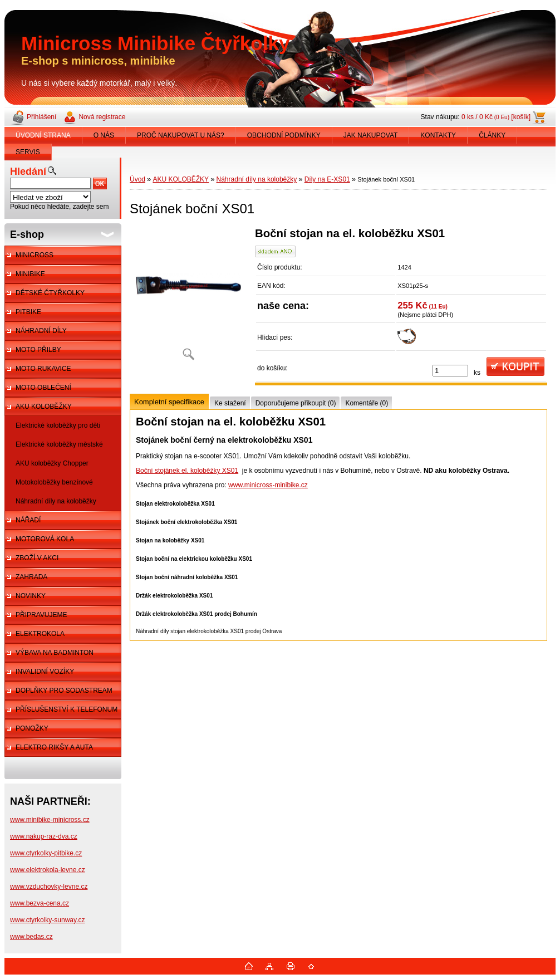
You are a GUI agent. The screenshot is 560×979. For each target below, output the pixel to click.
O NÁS (104, 135)
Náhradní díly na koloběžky (56, 501)
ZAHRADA (31, 577)
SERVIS (28, 152)
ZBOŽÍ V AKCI (37, 558)
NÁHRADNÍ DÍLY (41, 331)
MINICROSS (35, 255)
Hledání (28, 172)
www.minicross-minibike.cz (268, 485)
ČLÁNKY (492, 135)
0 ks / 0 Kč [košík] (496, 117)
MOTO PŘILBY (38, 350)
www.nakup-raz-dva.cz (44, 836)
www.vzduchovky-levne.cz (49, 887)
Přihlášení (41, 117)
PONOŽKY (32, 728)
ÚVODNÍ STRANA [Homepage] (43, 135)
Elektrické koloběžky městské (59, 444)
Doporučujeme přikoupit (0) (296, 403)
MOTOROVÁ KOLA (45, 539)
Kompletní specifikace (169, 402)
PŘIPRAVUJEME (41, 615)
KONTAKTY (438, 135)
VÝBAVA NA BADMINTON (55, 653)
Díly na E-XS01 (327, 179)
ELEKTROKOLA (40, 634)
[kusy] (450, 371)
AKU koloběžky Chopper (52, 463)
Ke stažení (230, 403)
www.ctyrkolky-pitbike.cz (46, 853)
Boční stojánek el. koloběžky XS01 (187, 471)
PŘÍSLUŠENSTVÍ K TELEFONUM (67, 709)
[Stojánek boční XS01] (188, 298)
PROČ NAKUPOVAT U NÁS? (181, 135)
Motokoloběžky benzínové (54, 482)
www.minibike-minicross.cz (50, 820)
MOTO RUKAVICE (43, 369)
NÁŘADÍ (28, 520)
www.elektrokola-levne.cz (48, 870)
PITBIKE (28, 312)
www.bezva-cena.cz (40, 903)
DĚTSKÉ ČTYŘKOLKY (50, 293)
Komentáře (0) (367, 403)
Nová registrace (102, 117)
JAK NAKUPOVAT (371, 135)
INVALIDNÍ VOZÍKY (45, 672)
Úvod (137, 179)
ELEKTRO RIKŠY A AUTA (54, 747)
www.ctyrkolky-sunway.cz (47, 920)
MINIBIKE (30, 274)
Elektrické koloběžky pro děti (58, 425)
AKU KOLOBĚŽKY (44, 407)
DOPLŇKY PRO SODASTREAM (64, 691)
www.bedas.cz (31, 937)
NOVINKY (31, 596)
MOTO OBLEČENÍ (43, 388)
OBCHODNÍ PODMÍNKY (284, 135)
